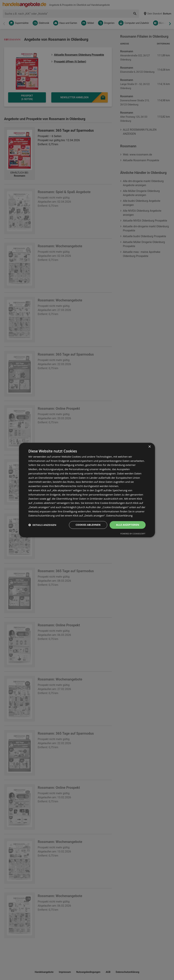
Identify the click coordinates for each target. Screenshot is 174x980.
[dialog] (87, 490)
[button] (42, 525)
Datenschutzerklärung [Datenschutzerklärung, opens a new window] (119, 516)
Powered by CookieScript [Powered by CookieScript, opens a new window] (133, 534)
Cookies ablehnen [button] (88, 525)
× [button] (149, 447)
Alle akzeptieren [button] (128, 525)
